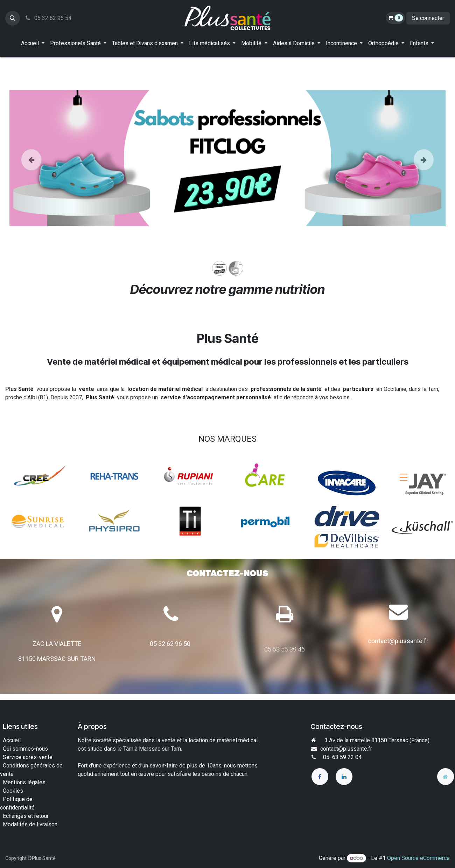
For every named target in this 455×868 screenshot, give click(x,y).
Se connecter (428, 18)
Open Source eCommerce (418, 858)
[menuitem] (33, 43)
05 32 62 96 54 (48, 18)
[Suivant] (424, 169)
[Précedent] (31, 169)
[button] (13, 18)
